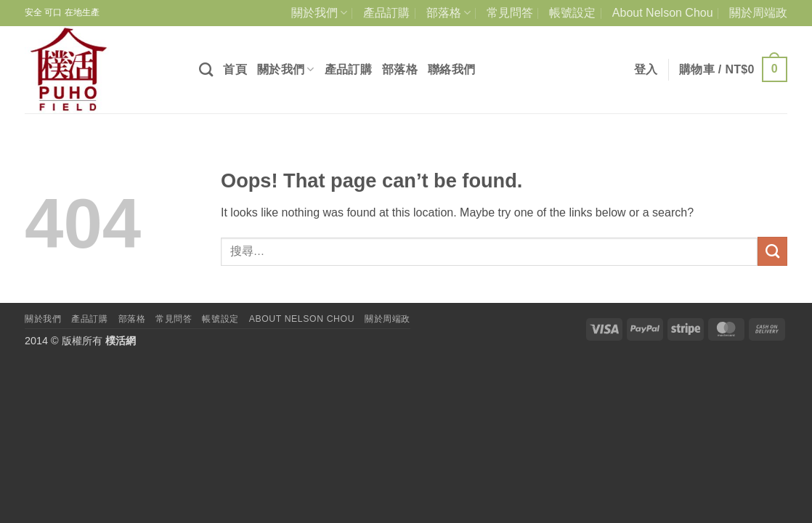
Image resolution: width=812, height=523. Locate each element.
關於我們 (319, 13)
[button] (646, 70)
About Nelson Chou (663, 13)
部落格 (448, 13)
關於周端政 (758, 13)
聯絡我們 (451, 69)
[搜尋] (206, 69)
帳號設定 (572, 13)
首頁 (235, 69)
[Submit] (772, 251)
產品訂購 (386, 13)
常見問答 (510, 13)
